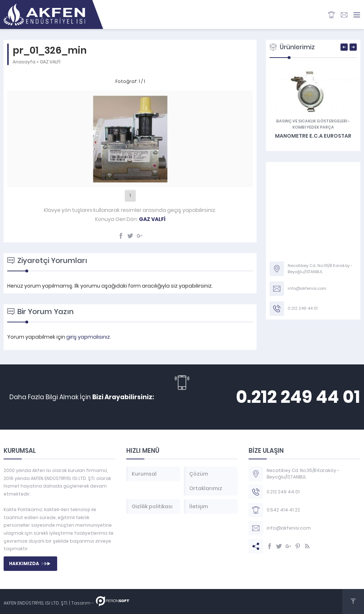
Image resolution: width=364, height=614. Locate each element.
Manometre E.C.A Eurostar (313, 136)
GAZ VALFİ (50, 62)
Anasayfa (24, 62)
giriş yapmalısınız (88, 337)
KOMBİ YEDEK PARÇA (313, 127)
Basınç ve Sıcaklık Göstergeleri (312, 121)
